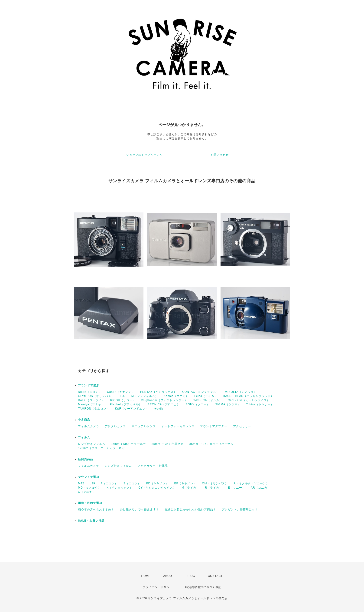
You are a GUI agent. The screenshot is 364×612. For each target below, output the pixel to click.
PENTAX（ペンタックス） (158, 392)
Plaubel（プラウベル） (126, 404)
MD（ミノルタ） (89, 488)
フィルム (84, 437)
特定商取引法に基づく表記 (203, 587)
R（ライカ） (214, 488)
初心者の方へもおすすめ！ (96, 509)
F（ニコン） (109, 483)
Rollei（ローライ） (91, 400)
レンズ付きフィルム (92, 444)
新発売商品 (86, 459)
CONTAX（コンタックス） (201, 392)
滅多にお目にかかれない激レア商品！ (190, 509)
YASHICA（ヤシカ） (208, 400)
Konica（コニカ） (176, 396)
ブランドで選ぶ (89, 385)
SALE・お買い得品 (91, 521)
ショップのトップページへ (144, 155)
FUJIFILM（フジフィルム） (139, 396)
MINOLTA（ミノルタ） (241, 392)
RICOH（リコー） (123, 400)
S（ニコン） (132, 483)
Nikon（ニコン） (90, 392)
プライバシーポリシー (158, 587)
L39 (93, 483)
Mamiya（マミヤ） (91, 404)
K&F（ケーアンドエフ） (132, 409)
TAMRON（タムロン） (94, 409)
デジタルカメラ (115, 426)
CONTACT (215, 576)
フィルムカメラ (89, 426)
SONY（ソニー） (198, 404)
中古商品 (84, 420)
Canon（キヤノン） (121, 392)
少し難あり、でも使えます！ (139, 509)
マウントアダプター (214, 426)
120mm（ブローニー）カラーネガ (101, 448)
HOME (146, 576)
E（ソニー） (237, 488)
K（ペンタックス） (120, 488)
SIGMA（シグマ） (228, 404)
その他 (158, 409)
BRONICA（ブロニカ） (164, 404)
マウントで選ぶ (89, 477)
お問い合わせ (220, 155)
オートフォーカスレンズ (178, 426)
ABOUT (169, 576)
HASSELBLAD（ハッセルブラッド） (248, 396)
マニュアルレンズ (144, 426)
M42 (81, 483)
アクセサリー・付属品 (153, 466)
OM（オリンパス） (215, 483)
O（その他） (87, 492)
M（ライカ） (190, 488)
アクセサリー (242, 426)
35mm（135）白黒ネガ (168, 444)
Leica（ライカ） (206, 396)
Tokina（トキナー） (260, 404)
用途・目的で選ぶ (90, 503)
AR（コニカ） (260, 488)
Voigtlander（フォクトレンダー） (164, 400)
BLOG (191, 576)
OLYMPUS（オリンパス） (96, 396)
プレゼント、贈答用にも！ (240, 509)
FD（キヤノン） (157, 483)
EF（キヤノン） (185, 483)
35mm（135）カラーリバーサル (211, 444)
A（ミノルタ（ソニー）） (251, 483)
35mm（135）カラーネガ (128, 444)
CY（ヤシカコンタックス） (157, 488)
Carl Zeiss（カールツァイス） (249, 400)
